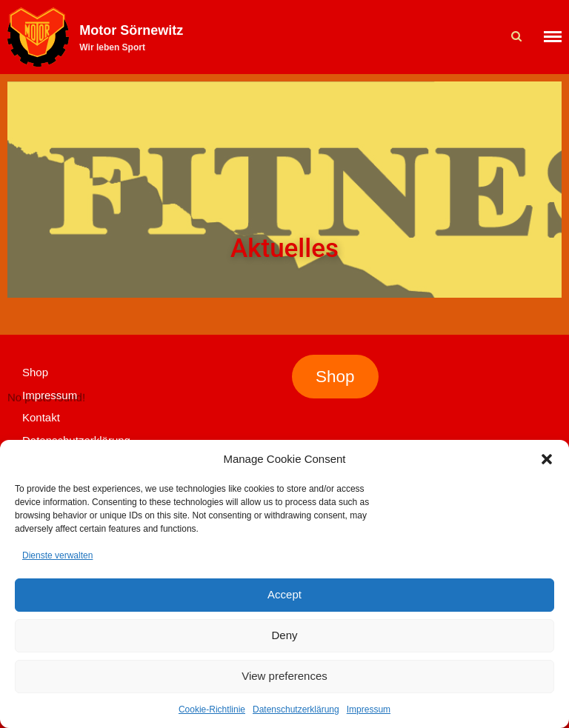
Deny (284, 635)
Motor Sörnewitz (131, 30)
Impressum (369, 709)
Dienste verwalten (57, 555)
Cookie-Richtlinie (212, 709)
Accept (284, 594)
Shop (35, 372)
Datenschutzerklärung (296, 709)
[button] (547, 459)
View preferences (284, 676)
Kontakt (41, 417)
